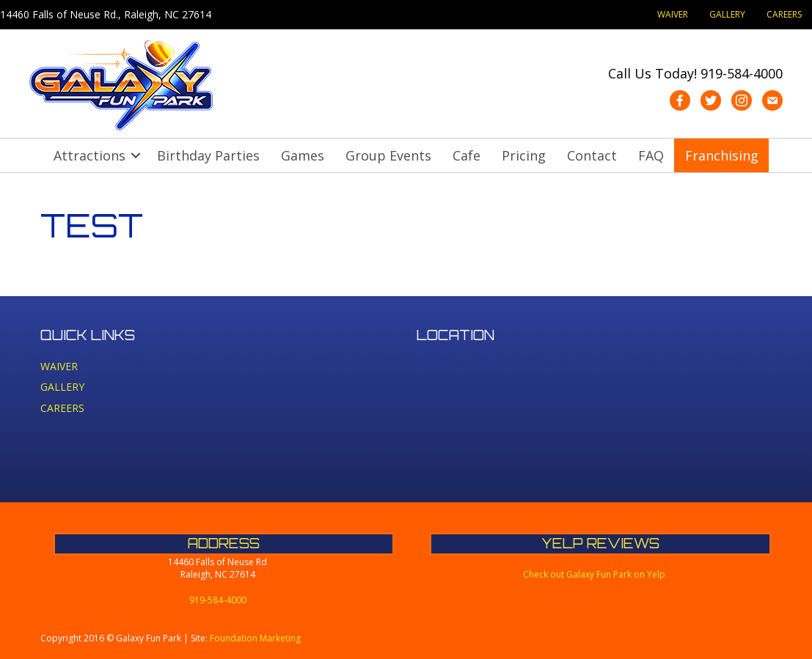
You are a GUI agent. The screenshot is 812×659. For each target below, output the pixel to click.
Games (303, 155)
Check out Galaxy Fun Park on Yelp (594, 574)
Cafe (467, 155)
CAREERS (784, 14)
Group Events (388, 155)
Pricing (524, 155)
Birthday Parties (208, 155)
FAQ (651, 155)
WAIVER (673, 14)
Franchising (722, 155)
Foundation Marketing (255, 638)
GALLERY (727, 14)
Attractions (89, 155)
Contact (592, 155)
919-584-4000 (742, 73)
